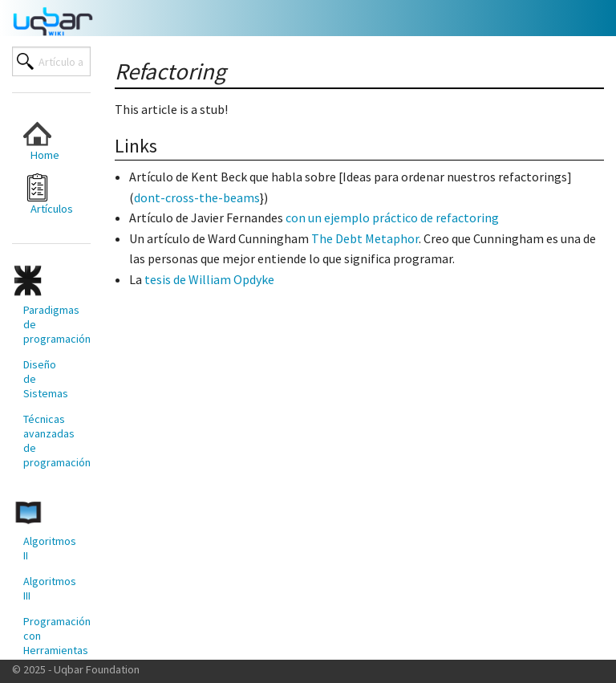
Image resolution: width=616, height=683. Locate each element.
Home (41, 141)
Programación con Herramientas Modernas (51, 643)
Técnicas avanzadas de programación (51, 441)
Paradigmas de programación (51, 324)
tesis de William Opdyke (209, 279)
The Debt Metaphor (365, 238)
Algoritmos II (50, 548)
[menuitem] (45, 141)
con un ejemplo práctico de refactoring (392, 218)
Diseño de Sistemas (46, 379)
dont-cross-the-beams (197, 197)
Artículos (48, 195)
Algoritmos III (50, 588)
